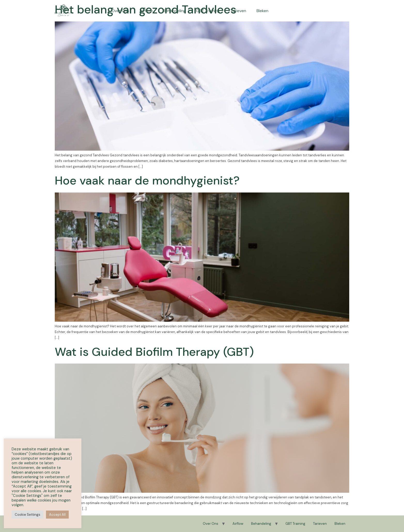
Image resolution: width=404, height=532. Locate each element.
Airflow (146, 7)
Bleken (262, 7)
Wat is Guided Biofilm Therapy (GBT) (154, 352)
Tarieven (238, 7)
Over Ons (120, 7)
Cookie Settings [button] (28, 515)
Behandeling (174, 7)
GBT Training (208, 7)
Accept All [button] (57, 515)
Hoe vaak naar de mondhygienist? (147, 180)
